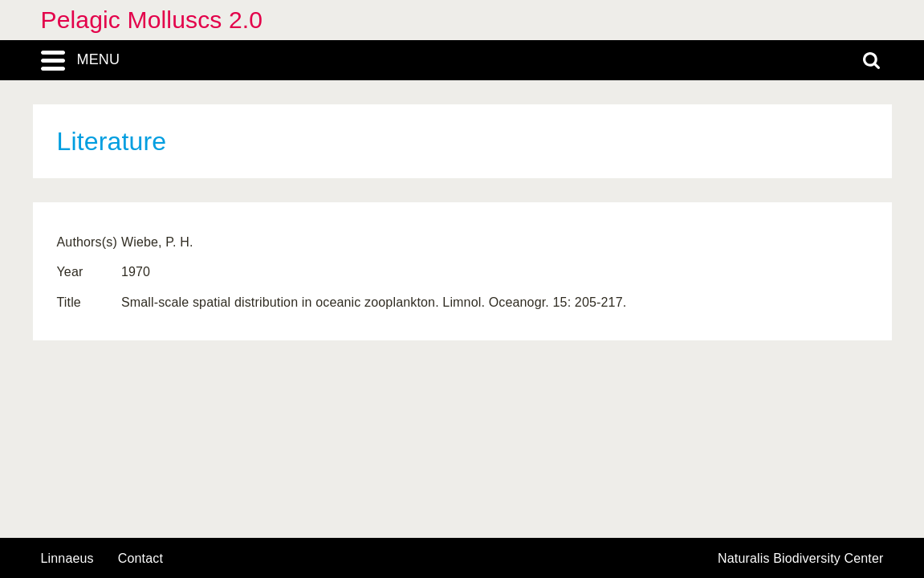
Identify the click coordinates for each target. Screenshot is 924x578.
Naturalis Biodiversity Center (801, 559)
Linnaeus (67, 559)
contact (140, 558)
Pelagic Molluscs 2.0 (152, 20)
